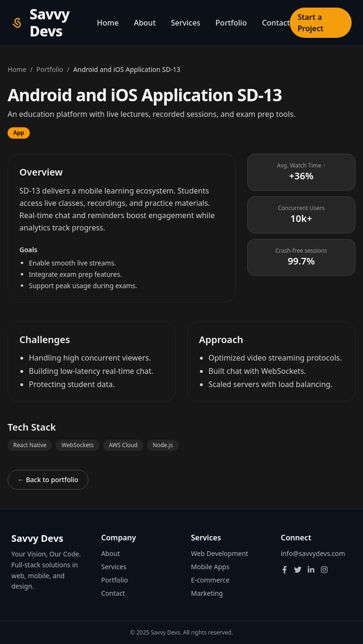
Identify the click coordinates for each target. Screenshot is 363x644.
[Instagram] (324, 570)
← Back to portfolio (48, 480)
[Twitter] (298, 570)
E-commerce (210, 580)
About (145, 23)
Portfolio (231, 23)
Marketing (207, 593)
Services (186, 23)
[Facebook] (285, 570)
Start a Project (310, 23)
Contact (276, 23)
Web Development (220, 553)
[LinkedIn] (311, 570)
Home (108, 23)
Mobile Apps (210, 567)
